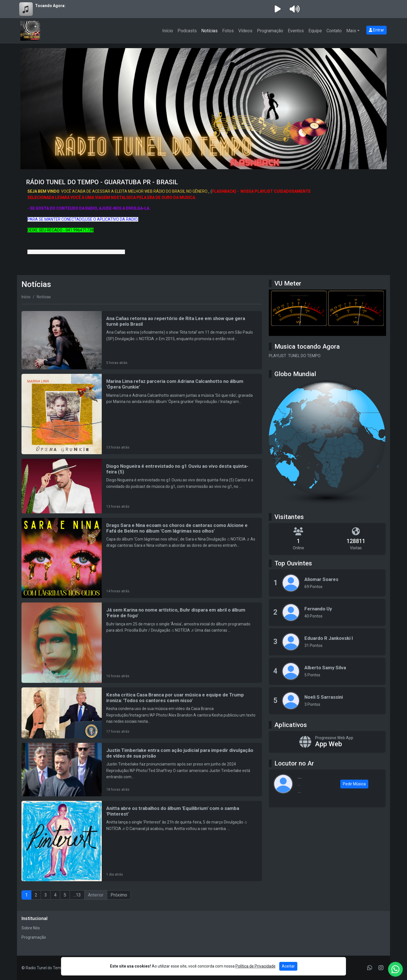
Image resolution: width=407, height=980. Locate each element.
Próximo (119, 895)
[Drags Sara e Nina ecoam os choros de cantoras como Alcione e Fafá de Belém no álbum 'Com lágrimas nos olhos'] (142, 558)
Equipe (315, 31)
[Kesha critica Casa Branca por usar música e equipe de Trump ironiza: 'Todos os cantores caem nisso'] (142, 713)
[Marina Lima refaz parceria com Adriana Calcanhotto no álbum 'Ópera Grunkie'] (142, 414)
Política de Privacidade (256, 966)
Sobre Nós (31, 928)
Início (168, 31)
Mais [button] (351, 31)
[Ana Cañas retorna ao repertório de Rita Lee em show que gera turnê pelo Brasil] (142, 340)
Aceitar (288, 966)
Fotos (228, 31)
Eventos (296, 31)
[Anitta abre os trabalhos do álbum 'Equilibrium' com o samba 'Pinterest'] (142, 841)
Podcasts (187, 31)
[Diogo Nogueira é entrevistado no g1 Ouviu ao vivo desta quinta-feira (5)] (142, 486)
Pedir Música (354, 784)
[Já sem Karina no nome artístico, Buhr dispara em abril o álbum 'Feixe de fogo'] (142, 643)
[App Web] (327, 742)
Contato (334, 31)
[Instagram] (381, 968)
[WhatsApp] (370, 968)
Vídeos (245, 31)
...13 (77, 895)
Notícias (209, 31)
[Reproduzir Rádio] (278, 9)
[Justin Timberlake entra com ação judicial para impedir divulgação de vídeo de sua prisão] (142, 770)
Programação (270, 31)
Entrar (376, 30)
